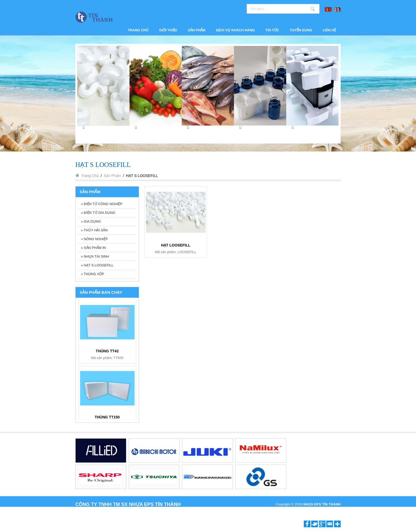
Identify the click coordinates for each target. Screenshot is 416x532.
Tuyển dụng (301, 30)
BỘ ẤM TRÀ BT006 (107, 417)
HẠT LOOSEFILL (176, 245)
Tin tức (272, 30)
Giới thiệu (168, 30)
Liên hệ (329, 30)
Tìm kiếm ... (313, 9)
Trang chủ (138, 30)
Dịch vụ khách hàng (235, 30)
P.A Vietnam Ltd (329, 510)
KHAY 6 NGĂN (107, 351)
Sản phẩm (197, 30)
